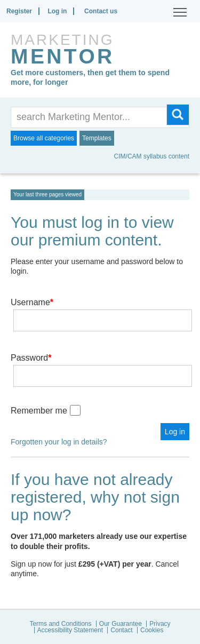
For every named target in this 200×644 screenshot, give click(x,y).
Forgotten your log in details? (59, 442)
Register (19, 11)
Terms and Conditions (60, 624)
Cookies (152, 630)
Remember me (39, 411)
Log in (57, 11)
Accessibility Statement (70, 630)
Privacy (160, 624)
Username (32, 302)
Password (31, 358)
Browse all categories (44, 138)
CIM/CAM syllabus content (152, 156)
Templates (97, 138)
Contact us (101, 11)
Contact (121, 630)
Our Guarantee (121, 624)
